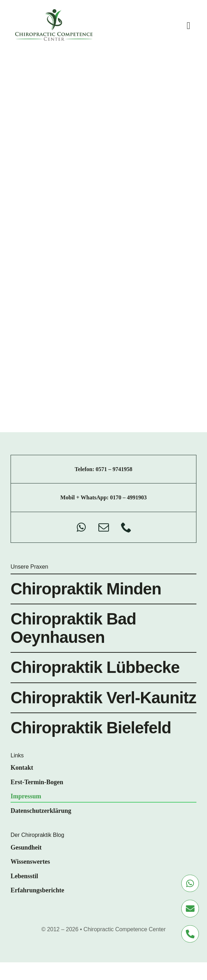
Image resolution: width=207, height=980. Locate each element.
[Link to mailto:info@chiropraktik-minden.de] (190, 908)
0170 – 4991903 (128, 497)
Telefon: (85, 469)
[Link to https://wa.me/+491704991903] (190, 883)
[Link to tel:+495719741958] (190, 934)
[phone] (126, 527)
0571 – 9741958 (114, 469)
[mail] (104, 527)
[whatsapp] (81, 527)
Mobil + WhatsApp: (85, 497)
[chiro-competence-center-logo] (54, 12)
